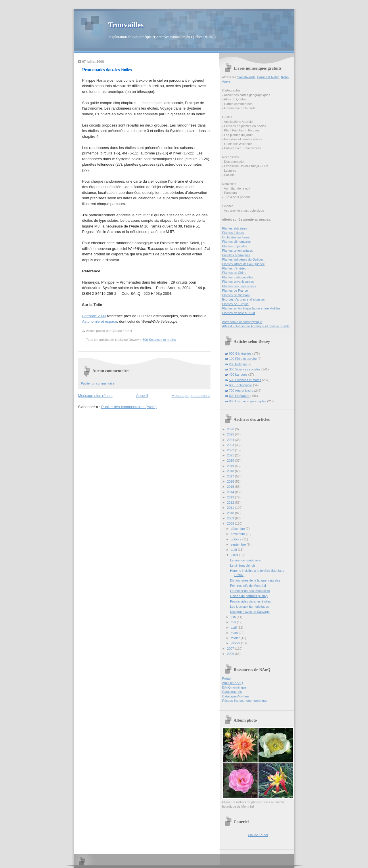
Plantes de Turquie (235, 304)
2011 (231, 508)
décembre (238, 529)
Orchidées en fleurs (236, 237)
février (236, 638)
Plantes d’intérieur (235, 268)
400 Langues (238, 374)
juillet (235, 555)
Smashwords (246, 77)
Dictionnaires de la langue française (255, 580)
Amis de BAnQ (233, 683)
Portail (227, 678)
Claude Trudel (258, 835)
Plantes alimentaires (236, 242)
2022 (231, 450)
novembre (238, 534)
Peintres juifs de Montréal (248, 586)
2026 (231, 429)
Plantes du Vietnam (236, 295)
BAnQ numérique (234, 687)
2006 (231, 654)
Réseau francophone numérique (245, 701)
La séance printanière (245, 560)
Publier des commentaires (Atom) (129, 407)
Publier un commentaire (98, 383)
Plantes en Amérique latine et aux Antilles (251, 308)
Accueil (142, 396)
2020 (231, 460)
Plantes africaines (235, 228)
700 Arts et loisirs (241, 391)
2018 (231, 471)
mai (234, 622)
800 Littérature (239, 396)
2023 (231, 445)
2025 (231, 434)
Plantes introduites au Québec (244, 264)
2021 (231, 455)
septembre (239, 544)
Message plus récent (95, 396)
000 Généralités (240, 353)
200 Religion (238, 364)
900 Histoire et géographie (248, 401)
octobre (237, 539)
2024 (231, 440)
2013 (231, 497)
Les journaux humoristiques (249, 607)
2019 (231, 466)
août (234, 550)
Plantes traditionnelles (238, 277)
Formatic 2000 (94, 316)
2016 (231, 481)
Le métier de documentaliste (250, 591)
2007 (231, 649)
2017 (231, 476)
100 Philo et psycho (243, 359)
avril (234, 628)
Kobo (285, 77)
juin (234, 617)
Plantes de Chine (234, 273)
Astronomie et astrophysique (242, 322)
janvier (236, 643)
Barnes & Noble (268, 77)
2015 (231, 487)
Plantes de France (235, 290)
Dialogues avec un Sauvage (250, 612)
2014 (231, 492)
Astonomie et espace (100, 321)
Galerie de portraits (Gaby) (249, 596)
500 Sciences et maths (159, 340)
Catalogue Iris (232, 692)
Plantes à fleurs (233, 233)
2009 (231, 518)
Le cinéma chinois (243, 565)
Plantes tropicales (235, 246)
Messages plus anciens (191, 396)
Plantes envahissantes (238, 282)
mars (235, 633)
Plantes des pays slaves (239, 286)
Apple (226, 81)
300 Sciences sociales (245, 369)
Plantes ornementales (238, 251)
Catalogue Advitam (236, 696)
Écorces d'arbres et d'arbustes (244, 299)
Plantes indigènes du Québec (243, 259)
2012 (231, 502)
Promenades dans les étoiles (107, 70)
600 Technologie (241, 385)
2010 (231, 513)
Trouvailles (126, 25)
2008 (231, 523)
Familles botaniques (236, 255)
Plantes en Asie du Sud (239, 313)
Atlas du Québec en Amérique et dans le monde (256, 326)
